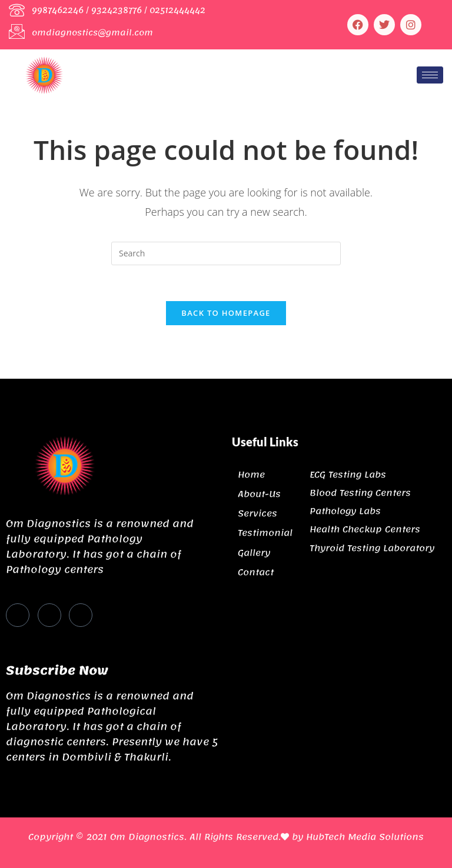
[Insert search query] (226, 253)
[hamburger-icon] (430, 75)
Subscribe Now (57, 670)
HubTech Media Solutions (365, 837)
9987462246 (58, 10)
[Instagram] (81, 615)
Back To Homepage (226, 313)
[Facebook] (18, 615)
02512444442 (177, 10)
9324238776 (117, 10)
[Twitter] (49, 615)
